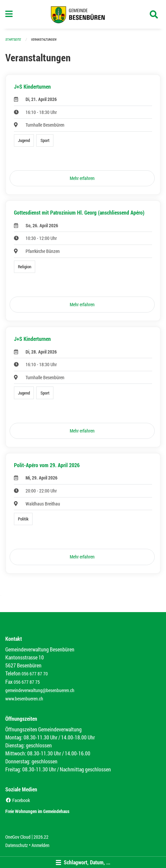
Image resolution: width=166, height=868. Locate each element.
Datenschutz (17, 845)
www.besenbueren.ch (24, 699)
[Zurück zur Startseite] (83, 14)
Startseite (13, 39)
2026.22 (41, 837)
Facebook (18, 800)
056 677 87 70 (35, 674)
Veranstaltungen (44, 39)
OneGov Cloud (18, 837)
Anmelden (41, 845)
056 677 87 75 (27, 682)
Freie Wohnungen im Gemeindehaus (37, 811)
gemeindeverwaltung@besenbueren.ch (40, 690)
